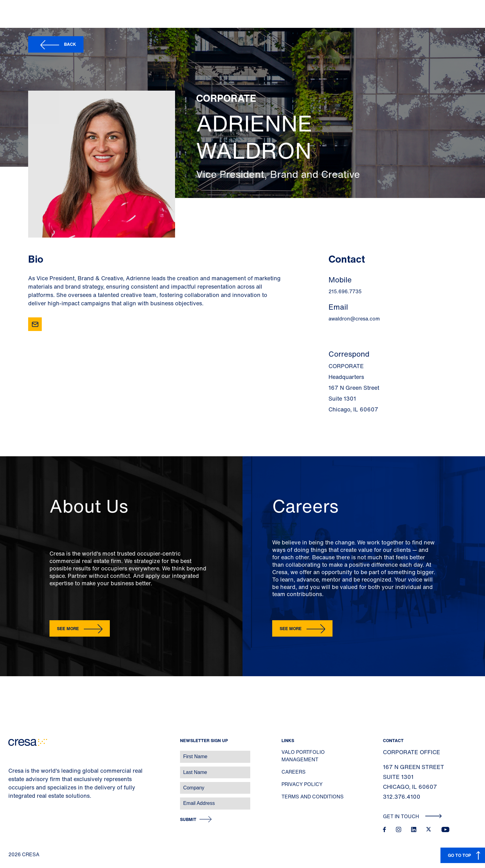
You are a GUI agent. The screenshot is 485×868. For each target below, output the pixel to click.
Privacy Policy (302, 784)
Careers (294, 772)
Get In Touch (412, 816)
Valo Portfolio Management (303, 756)
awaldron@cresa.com (354, 319)
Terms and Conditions (313, 797)
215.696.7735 (345, 291)
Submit (188, 820)
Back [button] (70, 44)
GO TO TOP (459, 855)
